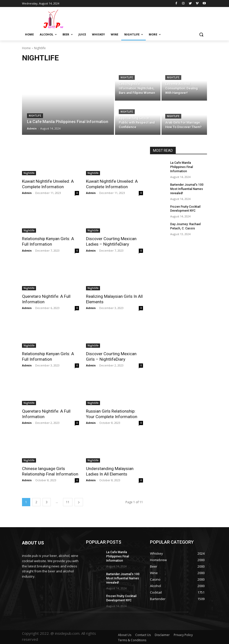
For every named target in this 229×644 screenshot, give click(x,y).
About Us (125, 634)
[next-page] (79, 502)
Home (26, 48)
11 (68, 502)
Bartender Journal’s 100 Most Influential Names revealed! (187, 189)
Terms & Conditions (132, 639)
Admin (27, 193)
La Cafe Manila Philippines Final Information (182, 167)
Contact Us (143, 634)
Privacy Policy (183, 634)
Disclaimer (162, 634)
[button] (201, 35)
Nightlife (35, 116)
